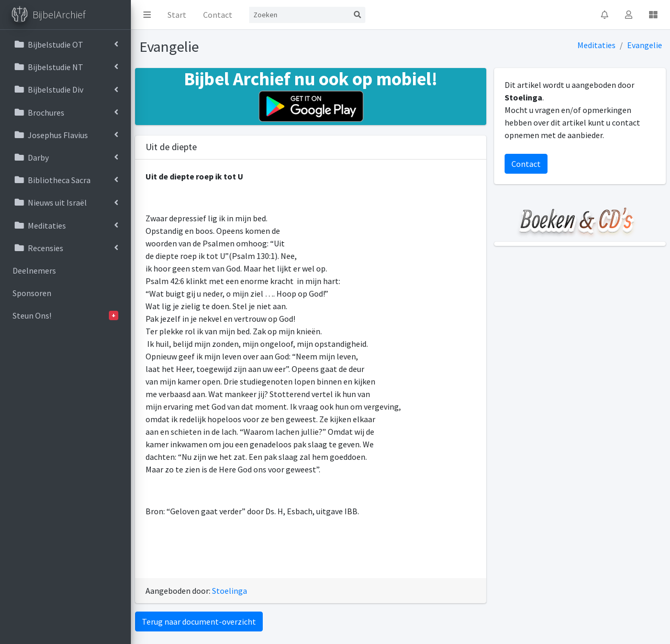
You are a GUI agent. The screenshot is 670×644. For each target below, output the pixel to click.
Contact (218, 15)
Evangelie (645, 45)
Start (177, 15)
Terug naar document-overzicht (199, 622)
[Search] (299, 15)
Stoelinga (230, 591)
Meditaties (596, 45)
